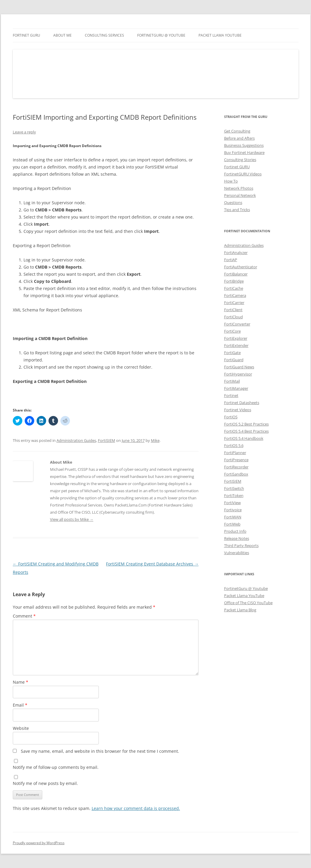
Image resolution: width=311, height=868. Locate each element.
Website (21, 728)
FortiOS (231, 417)
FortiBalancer (236, 274)
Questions (233, 202)
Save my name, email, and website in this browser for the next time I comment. (100, 751)
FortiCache (234, 288)
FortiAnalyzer (236, 253)
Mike (155, 440)
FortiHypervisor (238, 374)
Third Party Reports (241, 546)
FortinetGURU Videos (243, 174)
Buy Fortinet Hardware (244, 152)
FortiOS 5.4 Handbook (244, 438)
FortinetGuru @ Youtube (246, 588)
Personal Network (240, 195)
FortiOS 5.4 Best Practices (246, 431)
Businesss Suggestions (244, 145)
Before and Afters (239, 138)
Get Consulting (237, 131)
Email (20, 705)
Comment (24, 616)
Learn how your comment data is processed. (136, 808)
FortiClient (233, 310)
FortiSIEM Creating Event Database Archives (152, 564)
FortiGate (232, 353)
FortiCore (232, 331)
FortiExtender (236, 345)
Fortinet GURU (26, 35)
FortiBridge (234, 281)
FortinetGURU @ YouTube (161, 35)
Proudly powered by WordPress (39, 843)
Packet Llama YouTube (220, 35)
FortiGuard (234, 360)
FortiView (232, 503)
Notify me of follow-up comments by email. (56, 767)
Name (21, 682)
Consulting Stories (240, 160)
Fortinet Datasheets (242, 403)
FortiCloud (233, 317)
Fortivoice (233, 510)
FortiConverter (237, 324)
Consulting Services (104, 35)
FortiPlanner (235, 453)
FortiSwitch (234, 488)
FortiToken (234, 495)
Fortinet (231, 395)
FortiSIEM (107, 440)
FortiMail (232, 381)
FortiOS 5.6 (234, 445)
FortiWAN (233, 517)
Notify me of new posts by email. (45, 783)
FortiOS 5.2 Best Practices (246, 424)
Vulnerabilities (237, 553)
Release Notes (237, 538)
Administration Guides (76, 440)
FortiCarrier (234, 303)
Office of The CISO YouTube (248, 603)
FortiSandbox (236, 474)
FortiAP (231, 260)
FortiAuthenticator (241, 267)
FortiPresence (236, 460)
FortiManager (236, 388)
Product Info (235, 531)
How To (231, 181)
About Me (62, 35)
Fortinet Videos (238, 410)
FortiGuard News (239, 367)
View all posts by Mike (72, 519)
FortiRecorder (236, 467)
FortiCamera (235, 295)
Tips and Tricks (237, 210)
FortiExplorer (236, 338)
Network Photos (239, 188)
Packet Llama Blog (240, 610)
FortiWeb (232, 524)
